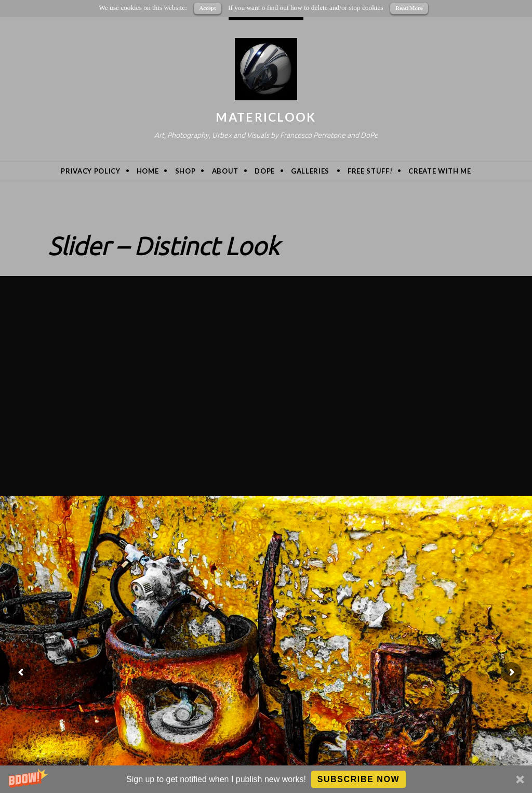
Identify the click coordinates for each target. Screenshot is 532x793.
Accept (207, 8)
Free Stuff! (370, 171)
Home (148, 171)
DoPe (265, 171)
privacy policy (90, 171)
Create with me (440, 171)
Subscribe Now (359, 779)
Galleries (310, 171)
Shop (185, 171)
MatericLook (266, 117)
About (225, 171)
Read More (409, 8)
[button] (266, 779)
